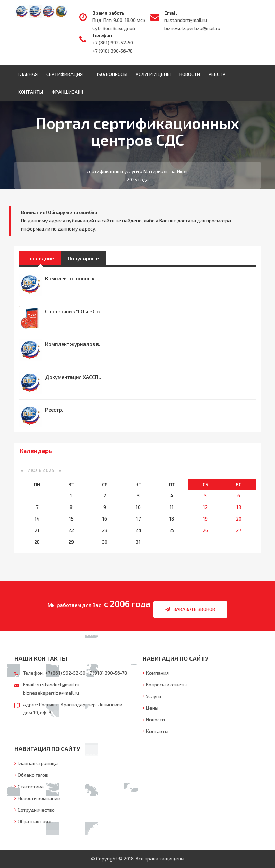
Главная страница (36, 763)
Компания (156, 673)
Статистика (29, 786)
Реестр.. (55, 410)
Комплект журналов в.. (73, 344)
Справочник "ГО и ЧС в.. (74, 311)
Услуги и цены (153, 74)
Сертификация (66, 74)
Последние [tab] (40, 258)
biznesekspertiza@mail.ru (192, 28)
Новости (190, 74)
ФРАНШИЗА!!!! (67, 92)
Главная (28, 74)
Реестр (217, 74)
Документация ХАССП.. (73, 377)
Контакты (30, 92)
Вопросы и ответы (165, 685)
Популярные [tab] (83, 258)
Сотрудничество (35, 810)
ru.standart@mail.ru (186, 20)
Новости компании (37, 798)
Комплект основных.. (71, 278)
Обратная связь (34, 821)
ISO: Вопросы (112, 74)
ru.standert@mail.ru (58, 685)
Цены (150, 708)
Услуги (152, 696)
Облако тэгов (31, 775)
